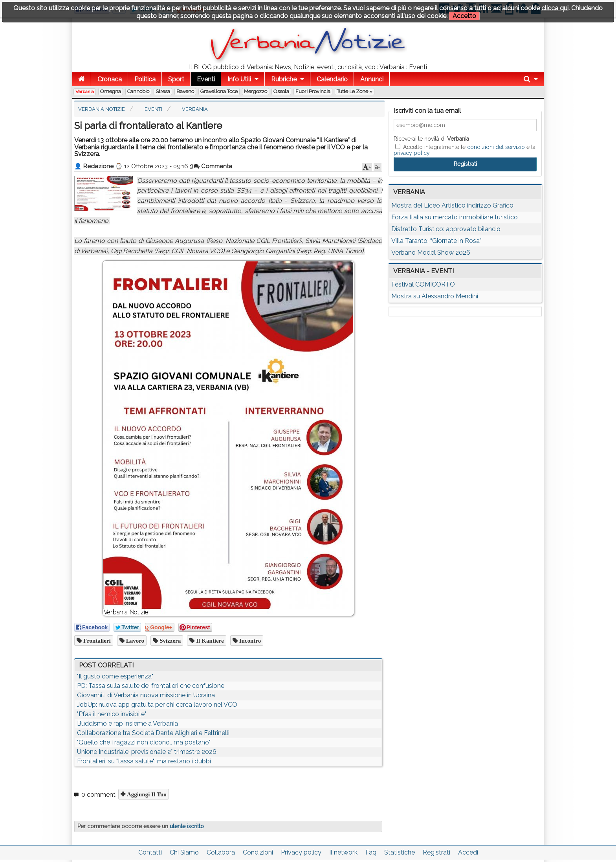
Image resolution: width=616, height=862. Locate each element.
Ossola (281, 91)
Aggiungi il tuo (146, 794)
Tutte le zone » (355, 91)
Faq (371, 852)
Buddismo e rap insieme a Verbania (127, 723)
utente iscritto (187, 826)
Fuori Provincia (313, 91)
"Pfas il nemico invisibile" (112, 714)
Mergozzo (256, 91)
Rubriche (284, 79)
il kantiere (209, 641)
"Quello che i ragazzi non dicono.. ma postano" (144, 742)
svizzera (169, 641)
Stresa (163, 91)
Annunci (372, 79)
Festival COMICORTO (423, 284)
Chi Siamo (184, 852)
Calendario (332, 79)
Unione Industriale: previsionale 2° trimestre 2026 (147, 752)
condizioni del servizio (496, 147)
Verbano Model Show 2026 (431, 253)
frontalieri (96, 641)
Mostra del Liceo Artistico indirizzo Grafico (452, 205)
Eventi (206, 79)
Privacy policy (301, 852)
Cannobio (138, 91)
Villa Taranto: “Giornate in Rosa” (436, 241)
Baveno (185, 91)
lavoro (134, 641)
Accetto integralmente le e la (465, 150)
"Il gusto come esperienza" (115, 676)
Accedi (468, 852)
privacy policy (412, 153)
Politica (145, 79)
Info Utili (239, 79)
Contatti (150, 852)
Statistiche (400, 852)
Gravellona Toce (219, 91)
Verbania (85, 92)
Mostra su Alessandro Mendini (435, 296)
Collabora (221, 852)
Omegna (111, 91)
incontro (249, 641)
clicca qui (555, 8)
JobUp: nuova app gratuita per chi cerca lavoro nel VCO (157, 705)
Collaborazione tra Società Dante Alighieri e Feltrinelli (153, 733)
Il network (343, 852)
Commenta (213, 166)
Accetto (464, 16)
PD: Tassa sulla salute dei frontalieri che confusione (151, 686)
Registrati (436, 852)
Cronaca (110, 79)
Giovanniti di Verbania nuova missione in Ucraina (146, 695)
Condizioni (258, 852)
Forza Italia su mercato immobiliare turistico (455, 217)
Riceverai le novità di (431, 139)
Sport (176, 79)
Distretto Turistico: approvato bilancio (446, 229)
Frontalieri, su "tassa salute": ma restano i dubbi (144, 761)
